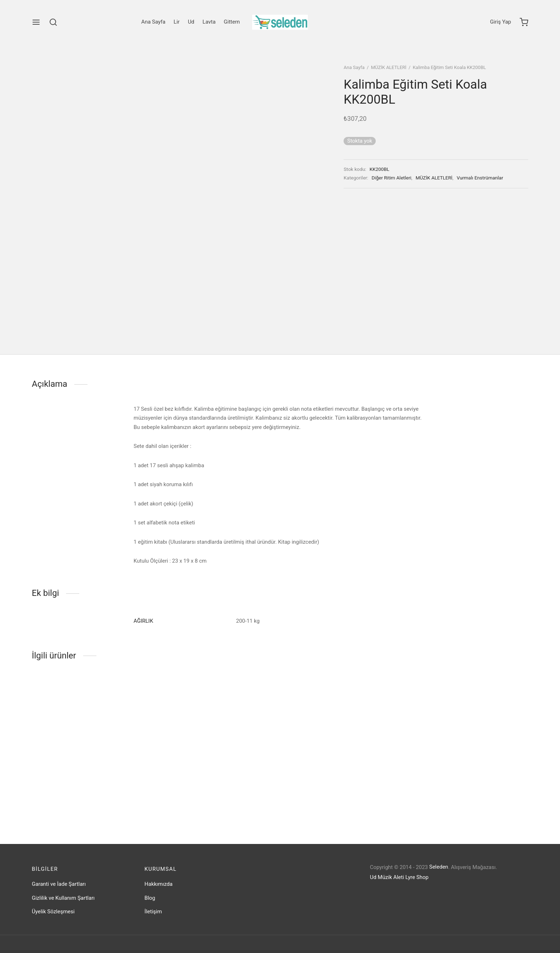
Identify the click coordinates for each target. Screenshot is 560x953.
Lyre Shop (417, 877)
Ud (191, 22)
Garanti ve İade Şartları (59, 884)
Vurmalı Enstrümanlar (480, 178)
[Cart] (524, 22)
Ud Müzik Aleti (387, 877)
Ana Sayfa (153, 22)
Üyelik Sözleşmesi (53, 912)
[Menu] (36, 22)
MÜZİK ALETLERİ (389, 67)
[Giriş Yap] (501, 22)
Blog (150, 898)
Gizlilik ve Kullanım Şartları (63, 898)
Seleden (439, 867)
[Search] (53, 22)
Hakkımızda (159, 884)
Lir (177, 22)
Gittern (232, 22)
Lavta (209, 22)
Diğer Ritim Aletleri (392, 178)
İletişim (153, 912)
